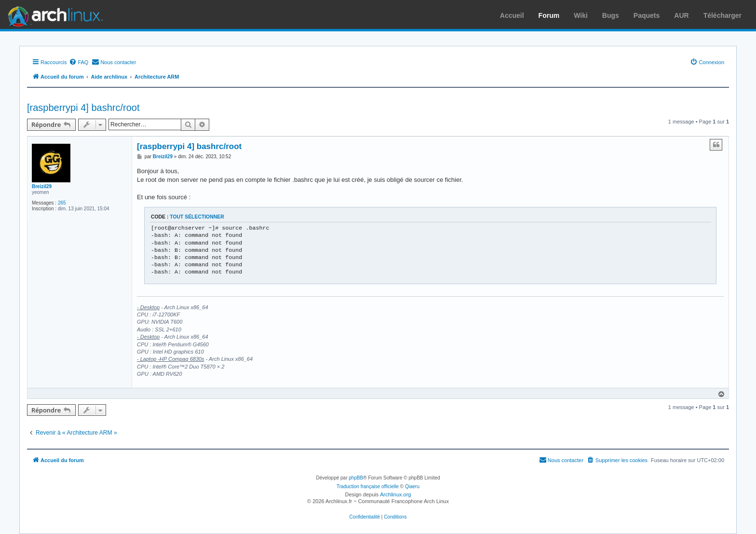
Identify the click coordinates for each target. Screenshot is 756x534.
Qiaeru (412, 486)
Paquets (647, 15)
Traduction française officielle (368, 486)
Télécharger (722, 15)
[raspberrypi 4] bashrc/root (83, 108)
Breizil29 (42, 186)
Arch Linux (53, 14)
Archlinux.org (395, 494)
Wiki (581, 15)
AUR (681, 15)
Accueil (512, 15)
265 (62, 203)
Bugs (611, 15)
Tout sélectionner (197, 217)
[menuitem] (79, 62)
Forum (549, 15)
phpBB (356, 478)
